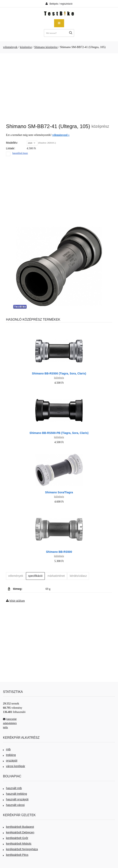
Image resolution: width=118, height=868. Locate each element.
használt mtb (12, 788)
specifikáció (35, 576)
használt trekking (15, 794)
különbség (59, 378)
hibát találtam (17, 601)
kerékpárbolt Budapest (18, 827)
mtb (7, 749)
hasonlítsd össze (20, 153)
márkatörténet (56, 576)
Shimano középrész (46, 47)
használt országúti (16, 799)
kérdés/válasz (78, 576)
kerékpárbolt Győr (16, 838)
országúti (10, 761)
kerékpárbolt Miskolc (17, 844)
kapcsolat (10, 719)
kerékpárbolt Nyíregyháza (20, 849)
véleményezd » (61, 135)
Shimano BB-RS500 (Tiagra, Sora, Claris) (59, 373)
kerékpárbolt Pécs (16, 855)
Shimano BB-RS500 (59, 552)
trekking (9, 755)
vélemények (10, 47)
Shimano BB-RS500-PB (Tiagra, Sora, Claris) (59, 433)
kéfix (5, 728)
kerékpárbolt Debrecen (19, 832)
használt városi (14, 805)
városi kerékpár (14, 766)
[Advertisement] (59, 86)
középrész (26, 47)
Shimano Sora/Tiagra (59, 492)
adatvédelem (10, 723)
